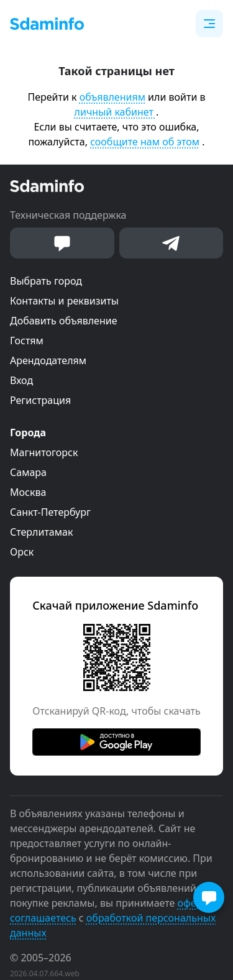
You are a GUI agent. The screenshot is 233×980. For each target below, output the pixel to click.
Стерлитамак (41, 532)
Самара (28, 472)
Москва (28, 492)
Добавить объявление (63, 321)
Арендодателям (48, 360)
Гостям (27, 341)
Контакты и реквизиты (64, 301)
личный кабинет (115, 112)
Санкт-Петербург (50, 512)
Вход (21, 380)
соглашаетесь (43, 918)
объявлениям (112, 97)
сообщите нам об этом (145, 142)
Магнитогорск (44, 452)
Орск (22, 552)
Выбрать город (46, 281)
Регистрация (40, 400)
